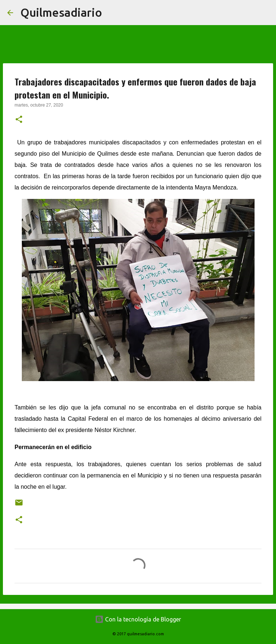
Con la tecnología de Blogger (138, 619)
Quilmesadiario (61, 12)
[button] (19, 120)
